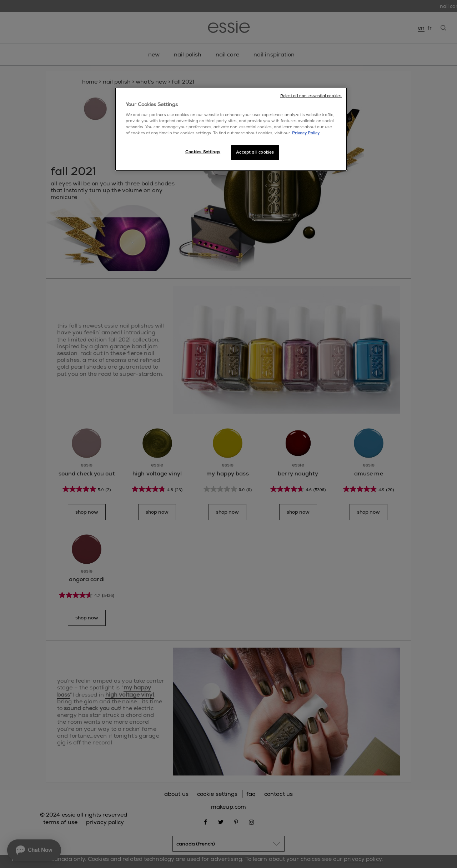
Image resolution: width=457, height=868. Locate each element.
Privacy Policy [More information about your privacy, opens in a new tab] (306, 133)
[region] (231, 129)
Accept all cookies (255, 152)
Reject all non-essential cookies (311, 96)
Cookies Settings (203, 152)
